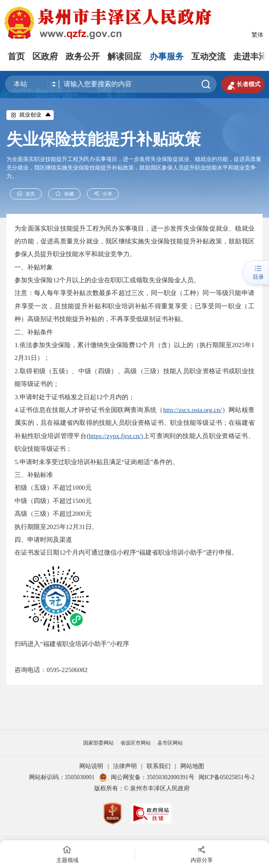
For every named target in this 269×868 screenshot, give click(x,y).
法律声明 (125, 766)
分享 (103, 193)
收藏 (64, 193)
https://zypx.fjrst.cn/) (116, 436)
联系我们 (159, 766)
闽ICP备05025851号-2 (227, 777)
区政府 (45, 56)
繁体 (257, 35)
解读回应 (124, 56)
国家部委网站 (98, 743)
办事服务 (167, 56)
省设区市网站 (136, 743)
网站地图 (192, 766)
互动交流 (208, 56)
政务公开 (83, 56)
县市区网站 (170, 743)
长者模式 (243, 85)
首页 (16, 56)
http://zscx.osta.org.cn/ (193, 410)
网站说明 (91, 766)
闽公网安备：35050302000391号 (147, 777)
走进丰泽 (250, 56)
